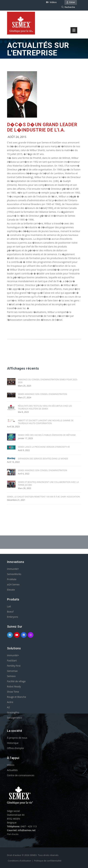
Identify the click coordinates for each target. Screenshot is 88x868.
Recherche (68, 7)
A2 (8, 707)
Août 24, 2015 (17, 137)
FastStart (12, 661)
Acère (10, 702)
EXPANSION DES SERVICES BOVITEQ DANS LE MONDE (43, 459)
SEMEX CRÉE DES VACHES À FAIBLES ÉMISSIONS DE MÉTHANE (47, 435)
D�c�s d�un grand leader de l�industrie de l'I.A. (42, 127)
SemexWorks (14, 574)
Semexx (11, 676)
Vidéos (51, 2)
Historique (13, 743)
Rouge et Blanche (17, 697)
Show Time (13, 692)
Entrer (71, 2)
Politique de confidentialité (48, 861)
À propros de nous (17, 738)
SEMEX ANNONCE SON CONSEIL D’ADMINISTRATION (43, 394)
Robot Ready (14, 686)
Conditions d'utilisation (20, 861)
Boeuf (10, 612)
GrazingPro (13, 712)
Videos (11, 765)
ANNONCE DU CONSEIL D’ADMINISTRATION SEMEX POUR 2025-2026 (48, 381)
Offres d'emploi (16, 748)
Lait (9, 606)
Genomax (12, 671)
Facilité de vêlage (16, 681)
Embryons (13, 617)
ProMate (12, 579)
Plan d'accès (13, 834)
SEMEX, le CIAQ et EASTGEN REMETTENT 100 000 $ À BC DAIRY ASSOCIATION (43, 497)
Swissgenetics (15, 718)
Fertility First (14, 666)
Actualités (12, 770)
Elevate (11, 590)
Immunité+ (13, 569)
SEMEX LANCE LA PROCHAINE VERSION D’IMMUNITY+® (44, 447)
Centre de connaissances (21, 775)
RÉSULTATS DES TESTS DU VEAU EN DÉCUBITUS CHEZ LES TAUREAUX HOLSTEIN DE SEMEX (45, 407)
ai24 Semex (13, 584)
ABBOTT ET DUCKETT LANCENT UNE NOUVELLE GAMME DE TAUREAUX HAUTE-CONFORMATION (46, 422)
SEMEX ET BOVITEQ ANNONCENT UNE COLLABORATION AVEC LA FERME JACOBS (48, 484)
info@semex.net (27, 830)
